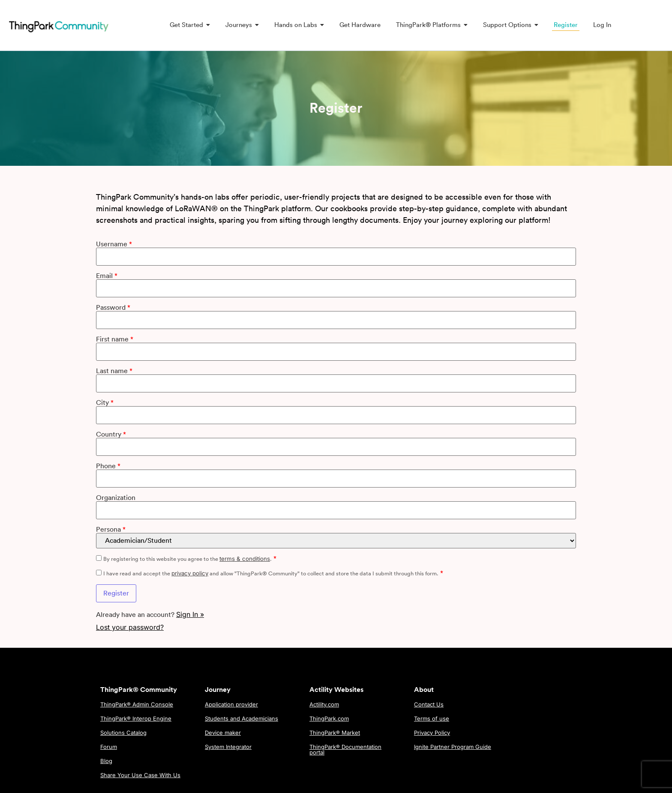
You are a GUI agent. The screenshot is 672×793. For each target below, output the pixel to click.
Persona (110, 530)
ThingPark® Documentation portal (345, 750)
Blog (106, 761)
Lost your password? (129, 627)
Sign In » (190, 614)
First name (114, 339)
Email (106, 276)
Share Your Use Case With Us (140, 775)
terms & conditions (244, 559)
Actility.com (324, 704)
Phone (108, 466)
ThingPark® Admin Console (137, 704)
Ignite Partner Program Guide (453, 747)
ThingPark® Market (335, 733)
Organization (115, 498)
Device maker (223, 733)
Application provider (231, 704)
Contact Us (429, 704)
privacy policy (189, 573)
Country (111, 434)
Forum (109, 747)
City (104, 403)
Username (114, 244)
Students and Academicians (241, 718)
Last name (114, 371)
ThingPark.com (329, 718)
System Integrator (228, 747)
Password (113, 308)
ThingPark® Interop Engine (136, 718)
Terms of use (432, 718)
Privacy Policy (432, 733)
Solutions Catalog (123, 733)
